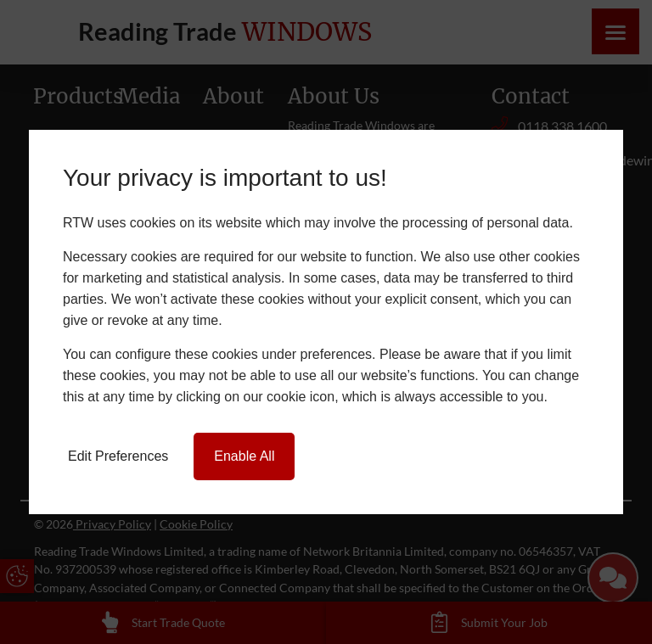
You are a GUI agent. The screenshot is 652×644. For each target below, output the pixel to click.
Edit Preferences (118, 456)
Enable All (244, 456)
